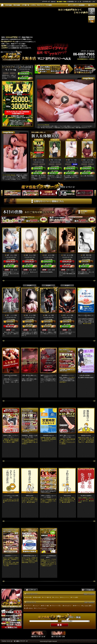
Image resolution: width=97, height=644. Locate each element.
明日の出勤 (38, 597)
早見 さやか (25, 67)
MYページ (77, 606)
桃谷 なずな (87, 160)
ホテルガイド (68, 606)
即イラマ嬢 (46, 606)
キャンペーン (65, 597)
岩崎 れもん (29, 255)
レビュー (37, 606)
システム (56, 597)
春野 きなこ (10, 255)
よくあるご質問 (87, 606)
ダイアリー (29, 606)
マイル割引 (75, 597)
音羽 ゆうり (67, 315)
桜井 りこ (71, 160)
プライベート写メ (56, 606)
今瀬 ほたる (67, 255)
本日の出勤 (29, 597)
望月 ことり (10, 315)
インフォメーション (41, 608)
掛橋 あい (48, 315)
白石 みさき (48, 255)
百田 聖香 (86, 255)
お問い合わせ (29, 608)
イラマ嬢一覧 (47, 597)
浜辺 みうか (29, 315)
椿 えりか (38, 160)
